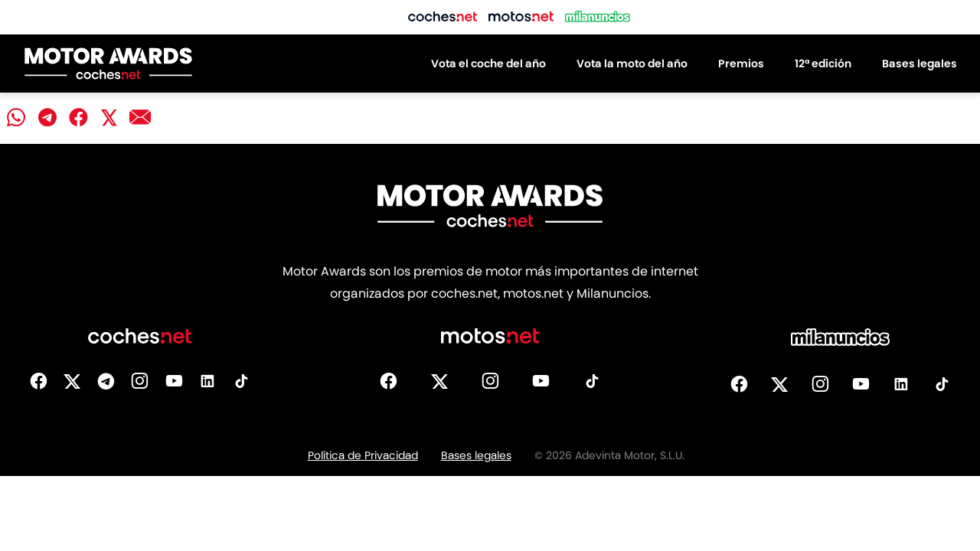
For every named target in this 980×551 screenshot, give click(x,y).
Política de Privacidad (363, 455)
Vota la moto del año (632, 64)
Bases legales (920, 64)
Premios (741, 64)
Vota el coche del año (488, 64)
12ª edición (823, 64)
